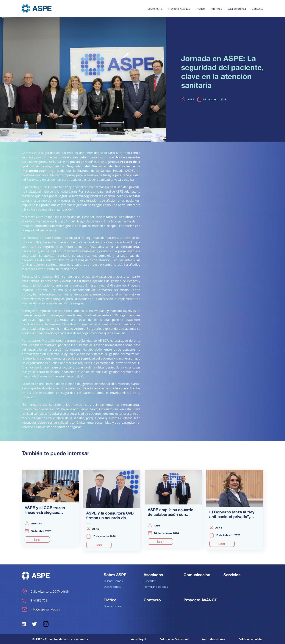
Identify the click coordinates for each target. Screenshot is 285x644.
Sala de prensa (237, 9)
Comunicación (197, 575)
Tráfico (200, 9)
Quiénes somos (113, 581)
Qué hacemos (112, 587)
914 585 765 (34, 600)
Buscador (150, 581)
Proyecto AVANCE (179, 9)
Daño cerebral (113, 606)
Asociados (153, 575)
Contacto (258, 9)
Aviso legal (139, 639)
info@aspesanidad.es (41, 609)
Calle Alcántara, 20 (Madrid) (45, 591)
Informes (216, 9)
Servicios (232, 575)
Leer (37, 539)
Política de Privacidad (174, 639)
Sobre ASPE (155, 9)
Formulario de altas (156, 587)
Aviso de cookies (214, 639)
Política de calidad (251, 639)
